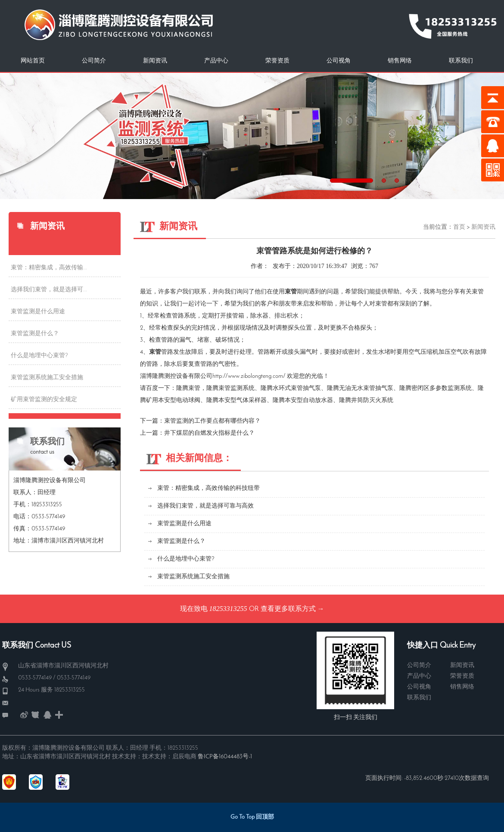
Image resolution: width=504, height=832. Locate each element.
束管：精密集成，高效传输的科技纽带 (208, 488)
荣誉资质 (277, 61)
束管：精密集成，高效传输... (49, 268)
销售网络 (400, 61)
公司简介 (94, 61)
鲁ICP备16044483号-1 (225, 757)
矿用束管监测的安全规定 (44, 400)
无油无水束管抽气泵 (366, 388)
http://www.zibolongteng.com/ (249, 376)
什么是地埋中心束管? (39, 356)
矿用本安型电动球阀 (173, 400)
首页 (459, 227)
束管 (194, 388)
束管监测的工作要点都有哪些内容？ (212, 421)
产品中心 (216, 61)
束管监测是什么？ (35, 334)
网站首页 (33, 61)
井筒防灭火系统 (372, 400)
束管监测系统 (236, 388)
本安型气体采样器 (243, 400)
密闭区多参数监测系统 (442, 388)
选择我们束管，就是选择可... (49, 290)
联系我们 (461, 61)
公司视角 (339, 61)
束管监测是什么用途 (38, 312)
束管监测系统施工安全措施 (47, 378)
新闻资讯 (155, 61)
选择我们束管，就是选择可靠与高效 (205, 506)
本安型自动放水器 (309, 400)
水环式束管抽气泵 (297, 388)
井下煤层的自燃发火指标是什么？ (209, 433)
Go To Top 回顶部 (252, 817)
